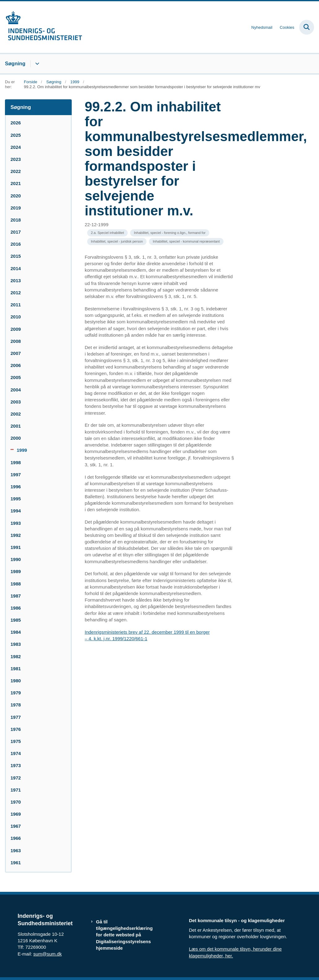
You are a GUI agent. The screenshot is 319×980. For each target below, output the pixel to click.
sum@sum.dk (48, 954)
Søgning (15, 63)
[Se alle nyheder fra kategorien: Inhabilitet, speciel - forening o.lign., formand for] (170, 233)
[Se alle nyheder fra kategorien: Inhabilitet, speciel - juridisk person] (117, 242)
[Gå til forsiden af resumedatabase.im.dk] (41, 27)
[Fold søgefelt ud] (307, 27)
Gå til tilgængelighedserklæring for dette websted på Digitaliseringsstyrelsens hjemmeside (124, 935)
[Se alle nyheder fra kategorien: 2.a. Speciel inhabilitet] (107, 233)
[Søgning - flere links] (36, 64)
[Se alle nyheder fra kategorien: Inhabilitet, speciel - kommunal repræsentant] (186, 242)
